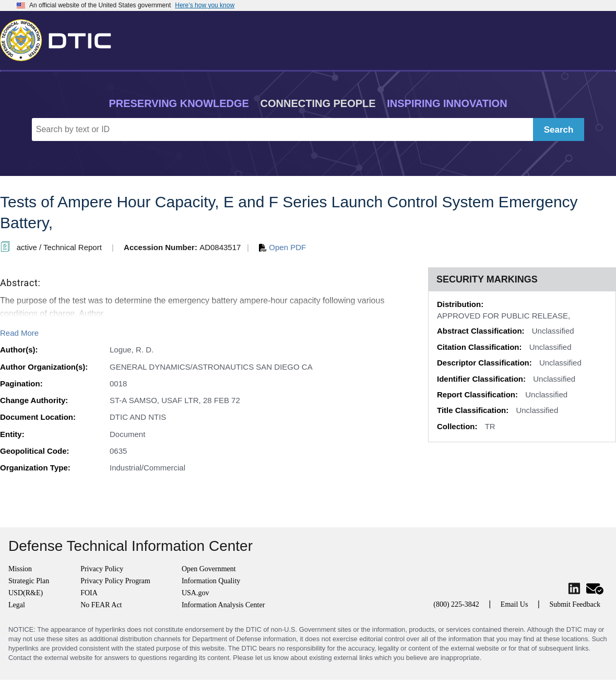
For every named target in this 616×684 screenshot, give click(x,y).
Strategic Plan (29, 581)
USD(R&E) (26, 593)
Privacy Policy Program (115, 581)
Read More (19, 333)
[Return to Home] (60, 38)
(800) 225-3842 (456, 604)
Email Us (514, 604)
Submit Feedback (575, 604)
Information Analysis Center (223, 605)
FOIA (89, 593)
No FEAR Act (101, 605)
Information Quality (211, 581)
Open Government (209, 569)
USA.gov (196, 593)
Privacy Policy (102, 569)
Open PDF (282, 247)
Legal (17, 605)
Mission (20, 569)
